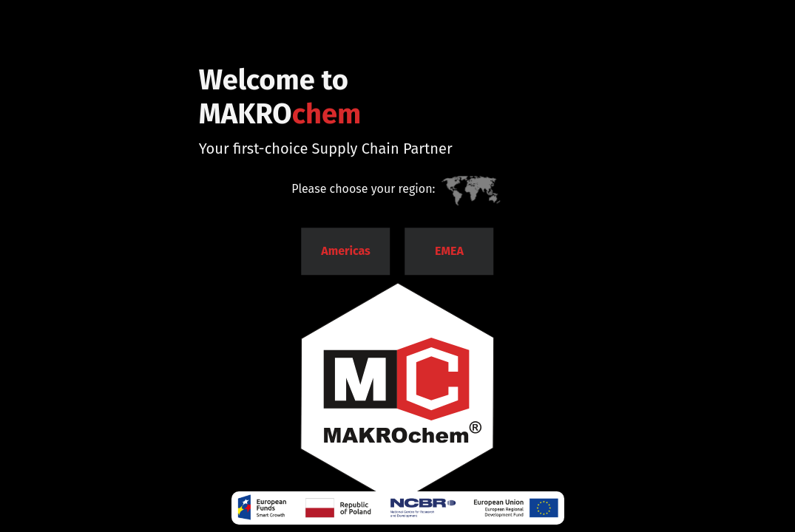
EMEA (449, 251)
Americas (346, 251)
